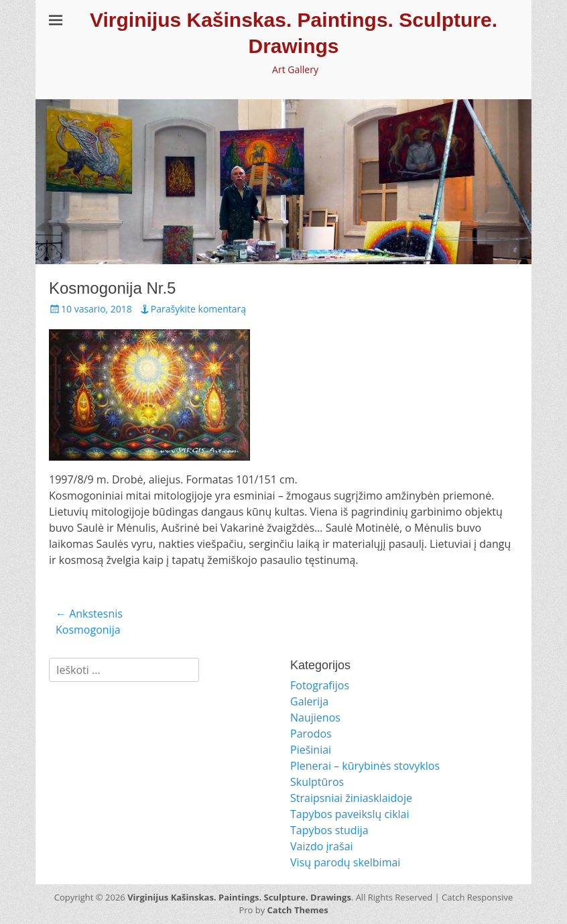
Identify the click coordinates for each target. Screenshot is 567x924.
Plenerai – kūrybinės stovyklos (365, 766)
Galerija (309, 701)
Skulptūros (317, 782)
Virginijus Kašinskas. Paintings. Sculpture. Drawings (239, 897)
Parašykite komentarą (198, 309)
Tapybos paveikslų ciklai (350, 814)
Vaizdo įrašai (322, 846)
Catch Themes (298, 910)
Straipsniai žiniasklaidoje (351, 798)
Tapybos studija (329, 830)
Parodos (311, 734)
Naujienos (315, 717)
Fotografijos (320, 685)
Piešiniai (311, 750)
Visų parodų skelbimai (345, 862)
